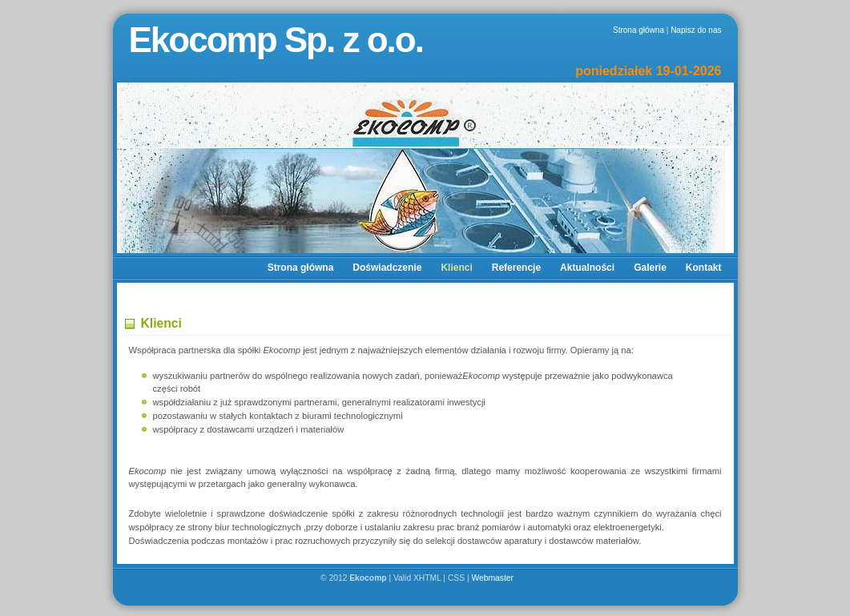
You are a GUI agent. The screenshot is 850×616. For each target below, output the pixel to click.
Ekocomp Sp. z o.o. (276, 40)
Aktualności (587, 268)
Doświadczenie (387, 268)
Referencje (516, 268)
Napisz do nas (696, 30)
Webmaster (493, 578)
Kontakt (704, 268)
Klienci (456, 268)
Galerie (650, 268)
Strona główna (639, 30)
